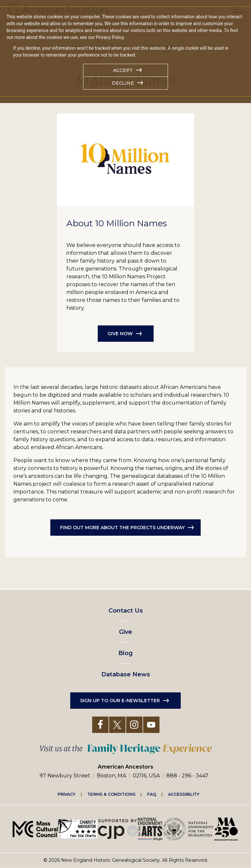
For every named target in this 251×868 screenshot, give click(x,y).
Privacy (67, 794)
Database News (126, 674)
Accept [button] (123, 70)
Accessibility (184, 794)
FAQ (152, 794)
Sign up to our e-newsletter (120, 701)
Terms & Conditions (111, 794)
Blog (125, 653)
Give (125, 632)
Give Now (120, 334)
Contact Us (126, 611)
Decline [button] (123, 83)
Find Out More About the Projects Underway (122, 528)
